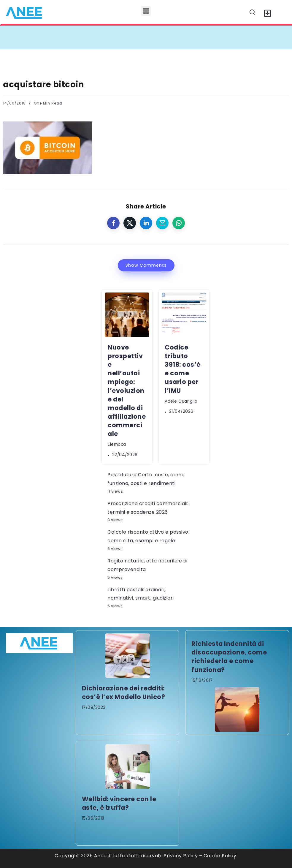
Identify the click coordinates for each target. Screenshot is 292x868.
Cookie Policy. (220, 856)
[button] (146, 11)
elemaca (117, 444)
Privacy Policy (181, 856)
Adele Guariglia (181, 401)
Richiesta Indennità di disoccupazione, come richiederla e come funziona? (229, 657)
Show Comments (146, 265)
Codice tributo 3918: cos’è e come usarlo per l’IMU (183, 369)
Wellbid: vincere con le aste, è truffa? (119, 803)
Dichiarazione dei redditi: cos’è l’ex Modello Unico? (124, 692)
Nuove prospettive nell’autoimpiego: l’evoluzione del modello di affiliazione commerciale (127, 390)
